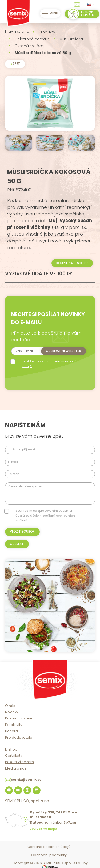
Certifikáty (14, 755)
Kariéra (11, 731)
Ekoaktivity (14, 725)
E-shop (11, 749)
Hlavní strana (17, 31)
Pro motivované (19, 718)
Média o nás (16, 768)
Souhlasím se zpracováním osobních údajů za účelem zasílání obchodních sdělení (45, 515)
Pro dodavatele (19, 738)
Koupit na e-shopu (72, 263)
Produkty (47, 32)
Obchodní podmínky (49, 855)
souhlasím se (51, 364)
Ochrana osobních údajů (49, 847)
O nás (10, 706)
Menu (50, 13)
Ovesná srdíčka (29, 46)
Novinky (12, 712)
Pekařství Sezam (19, 762)
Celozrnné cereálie (32, 39)
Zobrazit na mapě (43, 829)
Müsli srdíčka (71, 39)
